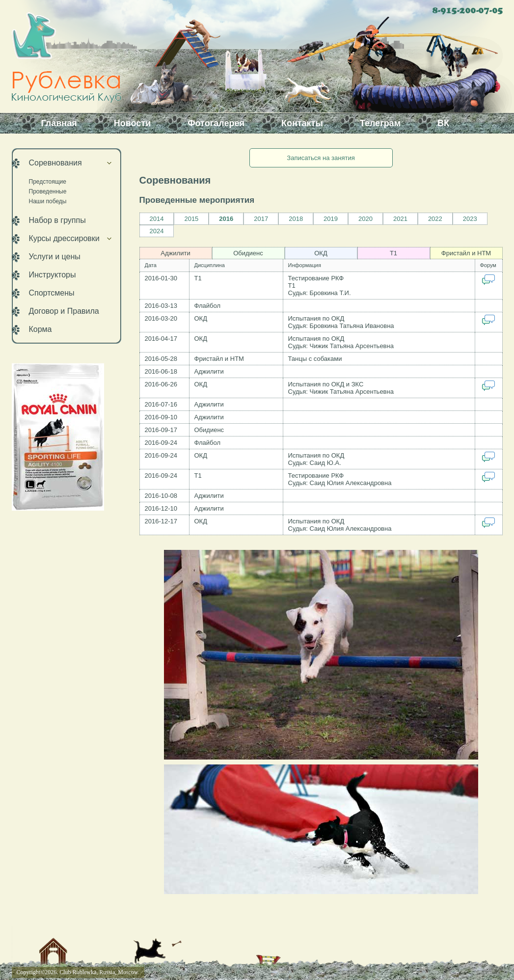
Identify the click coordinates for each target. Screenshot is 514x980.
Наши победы (48, 201)
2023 (470, 219)
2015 (191, 219)
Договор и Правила (64, 311)
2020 (365, 219)
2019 (331, 219)
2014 (157, 219)
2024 (157, 231)
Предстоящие (48, 182)
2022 (435, 219)
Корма (41, 329)
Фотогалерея (216, 123)
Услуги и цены (55, 257)
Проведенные (48, 191)
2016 (226, 219)
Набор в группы (57, 220)
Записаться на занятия (321, 158)
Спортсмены (52, 293)
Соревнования (55, 163)
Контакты (302, 123)
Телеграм (380, 123)
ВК (443, 123)
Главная (59, 123)
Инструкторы (53, 275)
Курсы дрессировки (64, 238)
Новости (132, 123)
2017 (261, 219)
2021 (400, 219)
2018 (296, 219)
